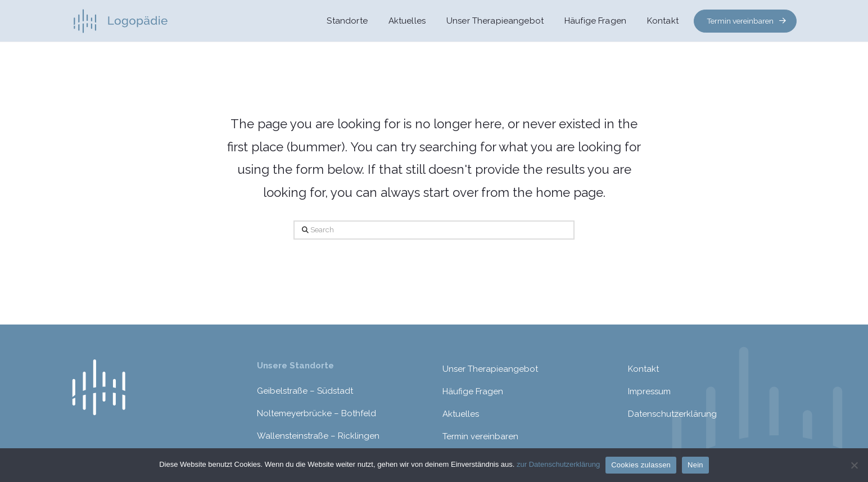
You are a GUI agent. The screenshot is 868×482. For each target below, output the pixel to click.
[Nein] (854, 465)
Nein (695, 465)
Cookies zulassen (641, 465)
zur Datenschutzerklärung (558, 464)
